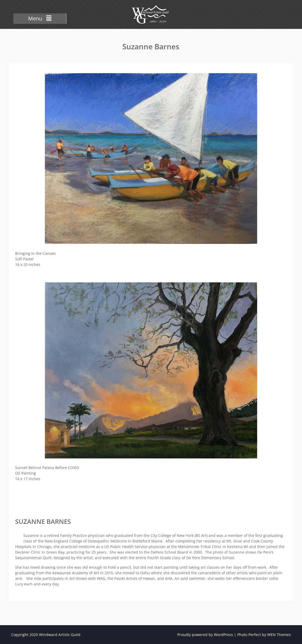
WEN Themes (279, 635)
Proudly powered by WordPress (205, 635)
